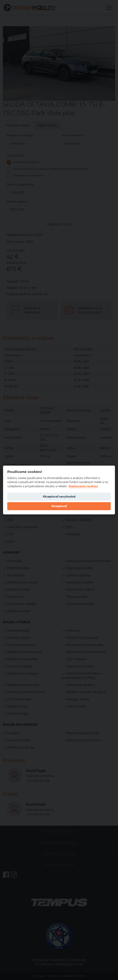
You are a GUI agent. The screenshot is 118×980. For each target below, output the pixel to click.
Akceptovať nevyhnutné (59, 497)
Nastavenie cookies (83, 486)
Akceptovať (59, 506)
